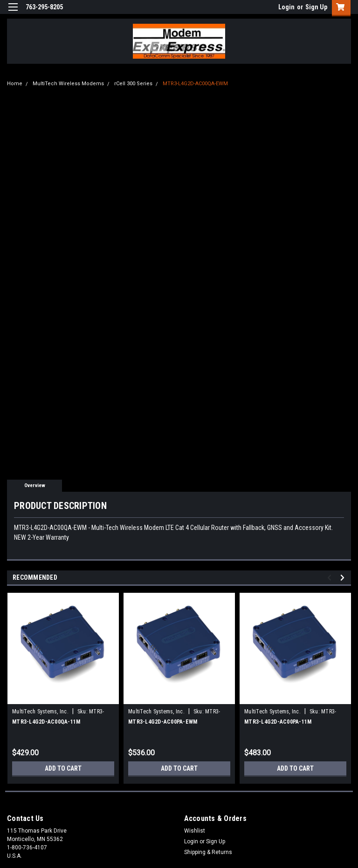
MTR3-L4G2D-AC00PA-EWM (163, 722)
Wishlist (195, 831)
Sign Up (316, 7)
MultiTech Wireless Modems (68, 84)
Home (15, 84)
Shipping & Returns (208, 852)
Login (286, 7)
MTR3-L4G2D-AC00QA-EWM (195, 84)
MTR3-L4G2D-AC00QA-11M (46, 722)
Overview (35, 485)
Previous (331, 578)
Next (344, 578)
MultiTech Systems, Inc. (40, 712)
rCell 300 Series (133, 84)
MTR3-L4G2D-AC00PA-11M (278, 722)
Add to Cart (63, 768)
